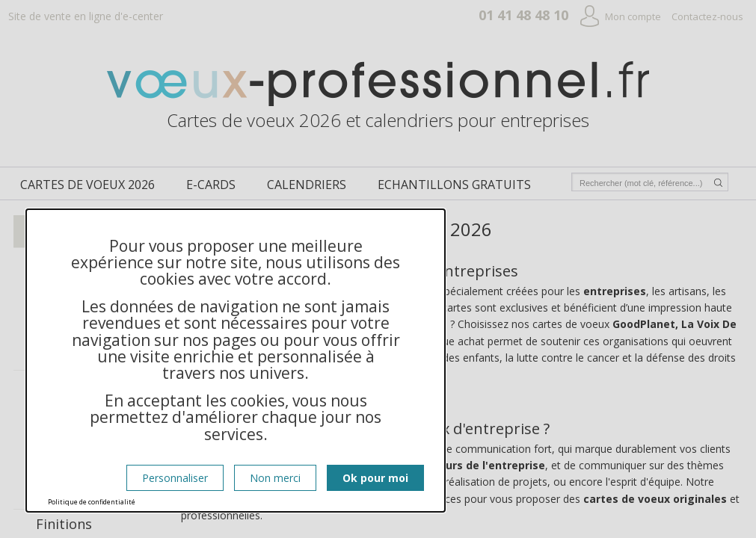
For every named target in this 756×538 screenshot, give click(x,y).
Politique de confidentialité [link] (92, 502)
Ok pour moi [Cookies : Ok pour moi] (375, 478)
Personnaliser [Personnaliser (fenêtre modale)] (175, 478)
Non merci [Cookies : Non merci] (275, 478)
